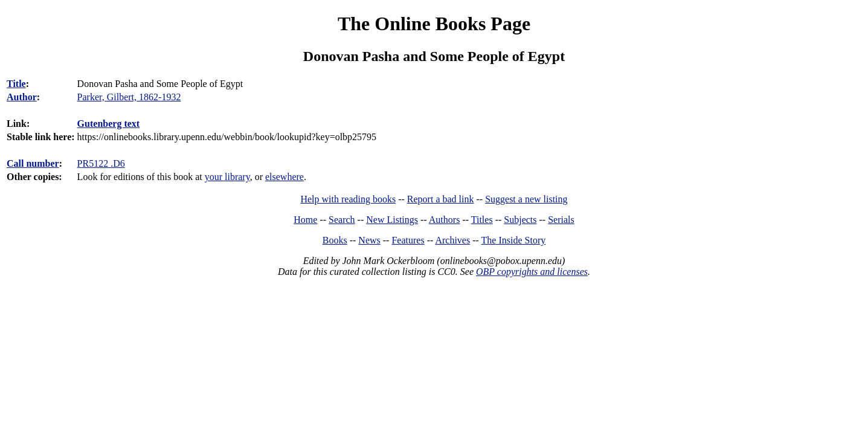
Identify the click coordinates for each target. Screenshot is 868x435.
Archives (452, 240)
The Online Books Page (434, 24)
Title (16, 84)
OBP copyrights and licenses (532, 272)
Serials (561, 220)
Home (305, 220)
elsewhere (285, 177)
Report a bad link (441, 199)
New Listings (392, 220)
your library (227, 177)
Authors (445, 220)
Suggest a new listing (526, 199)
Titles (482, 220)
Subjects (520, 220)
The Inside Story (514, 240)
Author (22, 97)
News (369, 240)
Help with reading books (348, 199)
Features (408, 240)
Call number (33, 163)
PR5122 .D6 (101, 163)
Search (342, 220)
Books (335, 240)
